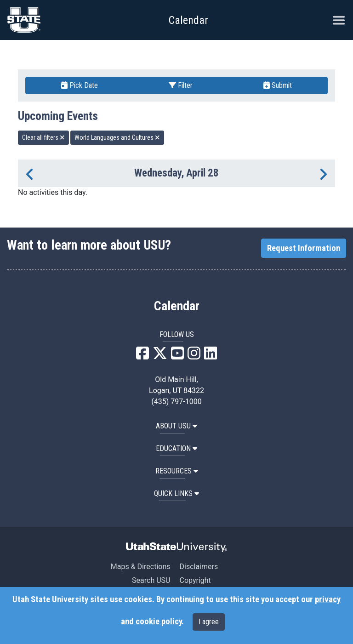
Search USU (151, 580)
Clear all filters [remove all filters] (43, 137)
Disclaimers (199, 567)
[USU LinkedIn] (211, 356)
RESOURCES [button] (177, 471)
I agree (209, 622)
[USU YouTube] (177, 356)
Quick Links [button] (176, 493)
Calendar (177, 306)
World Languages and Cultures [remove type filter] (117, 137)
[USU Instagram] (194, 356)
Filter (181, 85)
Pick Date (80, 85)
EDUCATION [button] (176, 448)
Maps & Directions (141, 567)
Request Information (304, 248)
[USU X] (160, 356)
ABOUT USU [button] (176, 426)
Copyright (195, 580)
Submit (278, 85)
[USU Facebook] (142, 356)
